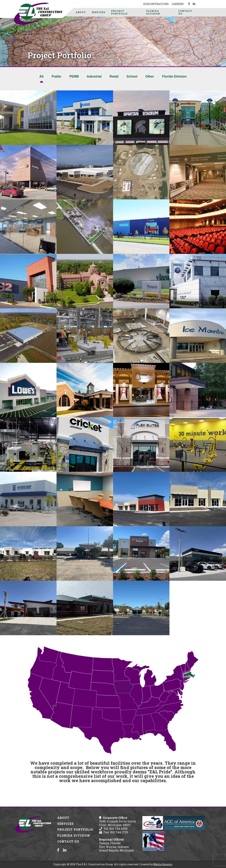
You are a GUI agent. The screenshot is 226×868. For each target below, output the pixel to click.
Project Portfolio (119, 12)
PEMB (74, 76)
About (81, 12)
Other (150, 76)
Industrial (94, 76)
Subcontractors (156, 4)
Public (56, 76)
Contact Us (185, 12)
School (132, 76)
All (41, 76)
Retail (114, 76)
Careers (178, 4)
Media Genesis (163, 864)
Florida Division (153, 12)
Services (98, 12)
